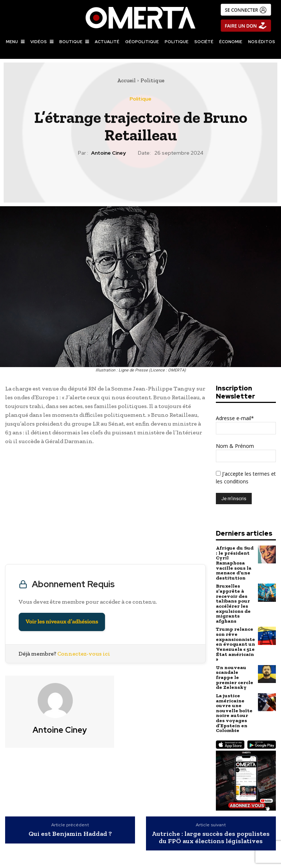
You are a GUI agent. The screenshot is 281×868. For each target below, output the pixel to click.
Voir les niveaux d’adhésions (62, 622)
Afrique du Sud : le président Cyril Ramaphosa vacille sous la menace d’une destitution (234, 562)
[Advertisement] (105, 506)
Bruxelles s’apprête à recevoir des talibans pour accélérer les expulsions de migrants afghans (233, 601)
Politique (152, 80)
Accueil (126, 80)
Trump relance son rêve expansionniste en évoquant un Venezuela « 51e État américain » (235, 640)
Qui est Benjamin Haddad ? (70, 826)
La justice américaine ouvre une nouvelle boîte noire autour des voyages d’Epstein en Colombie (234, 706)
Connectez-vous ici (84, 654)
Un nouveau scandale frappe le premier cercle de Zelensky (234, 672)
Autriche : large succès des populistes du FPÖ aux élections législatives (211, 830)
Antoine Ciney (108, 153)
